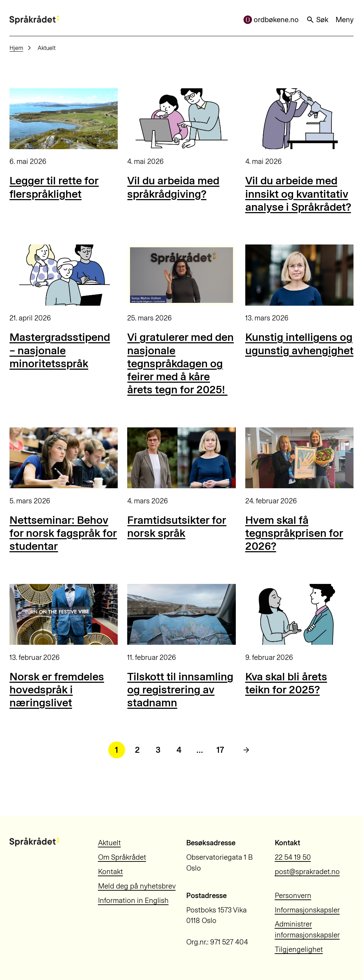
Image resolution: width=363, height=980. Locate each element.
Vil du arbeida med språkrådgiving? (173, 187)
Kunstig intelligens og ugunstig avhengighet (299, 344)
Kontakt (111, 872)
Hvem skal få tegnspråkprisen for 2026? (294, 533)
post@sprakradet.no (307, 872)
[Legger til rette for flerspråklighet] (64, 119)
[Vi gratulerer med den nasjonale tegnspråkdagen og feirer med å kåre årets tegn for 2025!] (181, 275)
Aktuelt (109, 843)
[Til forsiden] (34, 20)
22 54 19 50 (293, 857)
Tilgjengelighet (299, 949)
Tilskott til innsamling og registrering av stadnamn (180, 690)
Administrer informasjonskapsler (307, 930)
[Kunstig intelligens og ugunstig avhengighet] (299, 275)
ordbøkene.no (271, 20)
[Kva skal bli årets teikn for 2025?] (299, 614)
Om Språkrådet (122, 857)
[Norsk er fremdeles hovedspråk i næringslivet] (64, 614)
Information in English (133, 901)
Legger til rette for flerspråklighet (54, 187)
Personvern (293, 896)
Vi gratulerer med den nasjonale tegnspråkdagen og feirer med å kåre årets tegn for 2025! (180, 363)
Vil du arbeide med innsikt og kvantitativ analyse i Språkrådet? (298, 194)
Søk (317, 20)
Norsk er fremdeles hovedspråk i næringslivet (57, 690)
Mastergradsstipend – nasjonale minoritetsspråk (60, 350)
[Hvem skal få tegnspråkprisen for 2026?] (299, 458)
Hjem (16, 48)
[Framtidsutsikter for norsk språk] (181, 458)
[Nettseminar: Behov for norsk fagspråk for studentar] (64, 458)
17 (220, 750)
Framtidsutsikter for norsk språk (177, 527)
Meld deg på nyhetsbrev (137, 886)
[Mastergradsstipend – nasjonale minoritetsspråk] (64, 275)
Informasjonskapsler (307, 910)
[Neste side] (246, 750)
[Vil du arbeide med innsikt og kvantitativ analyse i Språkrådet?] (299, 119)
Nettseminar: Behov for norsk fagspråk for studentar (63, 533)
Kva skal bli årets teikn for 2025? (286, 683)
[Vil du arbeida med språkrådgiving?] (181, 119)
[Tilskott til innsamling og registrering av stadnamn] (181, 614)
